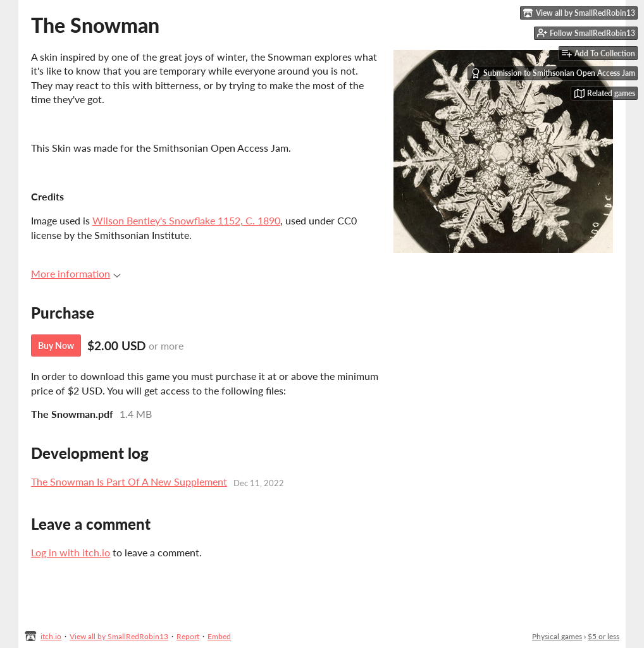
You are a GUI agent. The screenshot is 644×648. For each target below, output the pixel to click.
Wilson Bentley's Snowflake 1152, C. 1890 (186, 220)
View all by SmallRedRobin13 (119, 636)
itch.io (51, 636)
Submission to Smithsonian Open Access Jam (553, 73)
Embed (219, 636)
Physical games (557, 636)
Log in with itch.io (71, 552)
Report (188, 636)
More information (76, 273)
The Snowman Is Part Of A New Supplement (129, 481)
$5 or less (604, 636)
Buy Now (56, 345)
